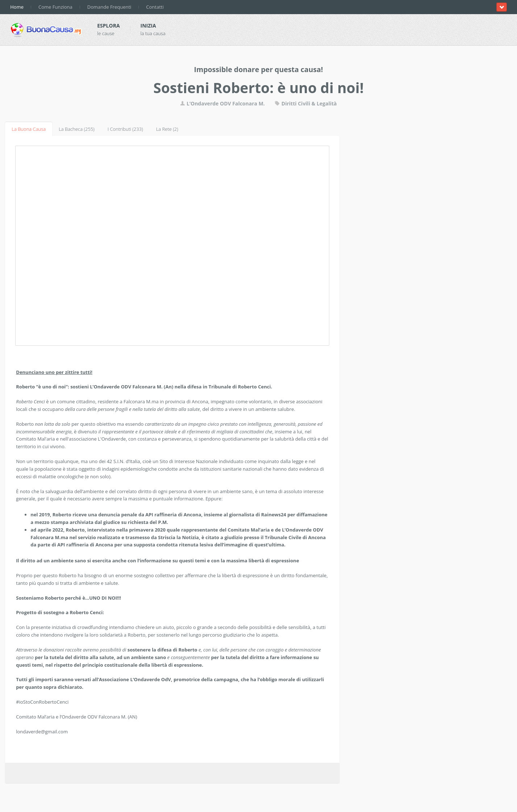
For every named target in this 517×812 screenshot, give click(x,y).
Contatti (155, 7)
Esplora (108, 26)
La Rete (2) (167, 129)
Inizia (148, 26)
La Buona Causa (29, 129)
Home (17, 7)
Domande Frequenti (109, 7)
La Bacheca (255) (77, 129)
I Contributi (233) (125, 129)
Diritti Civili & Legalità (306, 103)
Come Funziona (55, 7)
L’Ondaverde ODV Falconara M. (222, 103)
